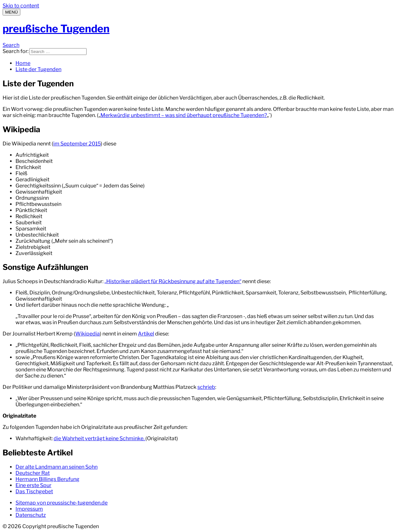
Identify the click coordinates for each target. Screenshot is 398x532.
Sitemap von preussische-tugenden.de (62, 503)
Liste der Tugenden (38, 69)
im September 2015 (77, 144)
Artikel (146, 334)
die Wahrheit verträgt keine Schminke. (99, 438)
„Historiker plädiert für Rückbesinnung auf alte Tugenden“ (173, 281)
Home (23, 63)
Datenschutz (31, 515)
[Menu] (11, 12)
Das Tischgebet (34, 491)
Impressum (29, 509)
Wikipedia (88, 334)
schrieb (206, 387)
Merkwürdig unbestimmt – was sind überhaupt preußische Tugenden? (184, 115)
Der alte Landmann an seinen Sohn (57, 467)
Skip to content (21, 6)
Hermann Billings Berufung (47, 479)
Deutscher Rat (33, 473)
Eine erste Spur (33, 485)
